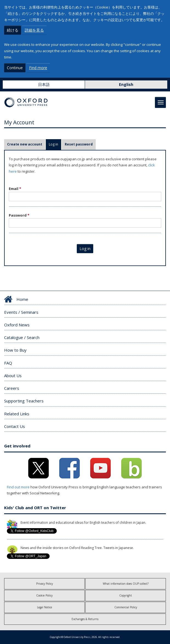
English (126, 84)
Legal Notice (45, 607)
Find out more (18, 487)
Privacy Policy (45, 584)
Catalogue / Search (22, 337)
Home (22, 299)
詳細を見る (34, 30)
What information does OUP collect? (126, 584)
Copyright (126, 595)
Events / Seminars (21, 312)
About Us (13, 376)
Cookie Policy (44, 595)
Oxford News (17, 325)
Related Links (17, 414)
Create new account (25, 144)
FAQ (8, 363)
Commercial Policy (126, 607)
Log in (55, 144)
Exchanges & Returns (85, 619)
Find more (38, 68)
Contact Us (15, 426)
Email (15, 189)
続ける (13, 30)
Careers (12, 388)
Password (19, 215)
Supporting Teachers (24, 401)
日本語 (44, 84)
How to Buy (15, 350)
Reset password (79, 144)
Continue (15, 68)
